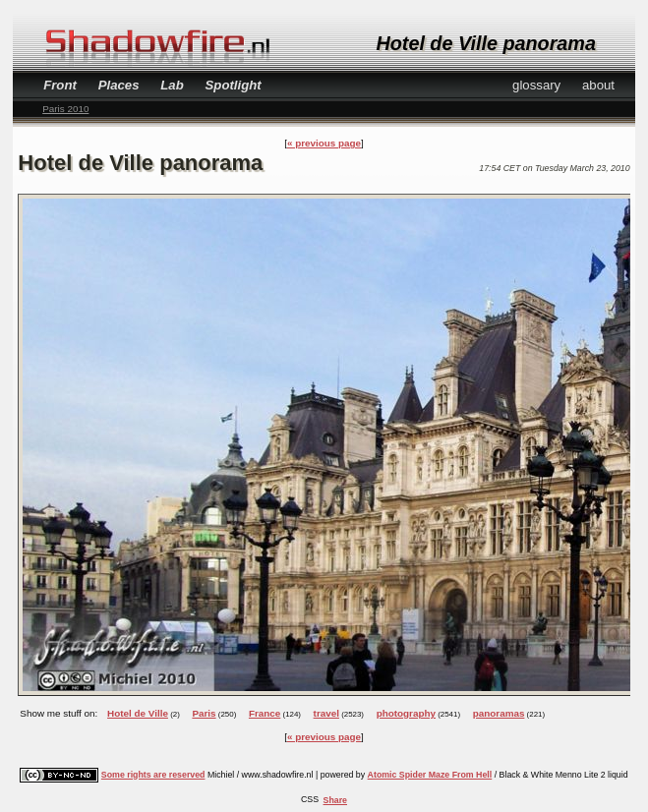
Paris (204, 713)
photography (406, 713)
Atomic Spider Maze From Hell (430, 775)
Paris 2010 (65, 109)
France (265, 713)
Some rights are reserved (153, 775)
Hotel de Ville (138, 713)
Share (335, 800)
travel (326, 713)
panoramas (499, 713)
